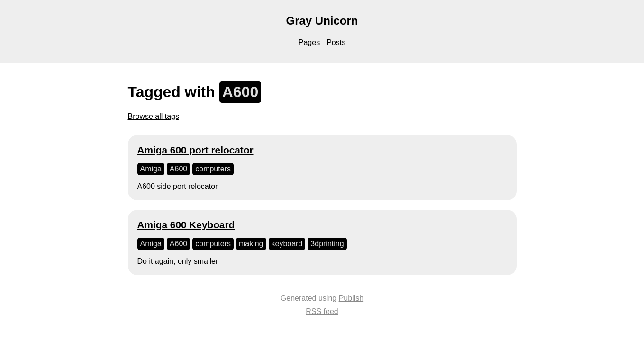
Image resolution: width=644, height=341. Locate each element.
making (251, 244)
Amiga (151, 169)
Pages (309, 42)
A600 (178, 169)
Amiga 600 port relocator (195, 150)
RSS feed (322, 311)
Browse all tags (154, 116)
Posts (336, 42)
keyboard (287, 244)
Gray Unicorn (322, 21)
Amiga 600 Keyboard (186, 225)
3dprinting (327, 244)
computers (213, 169)
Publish (351, 298)
